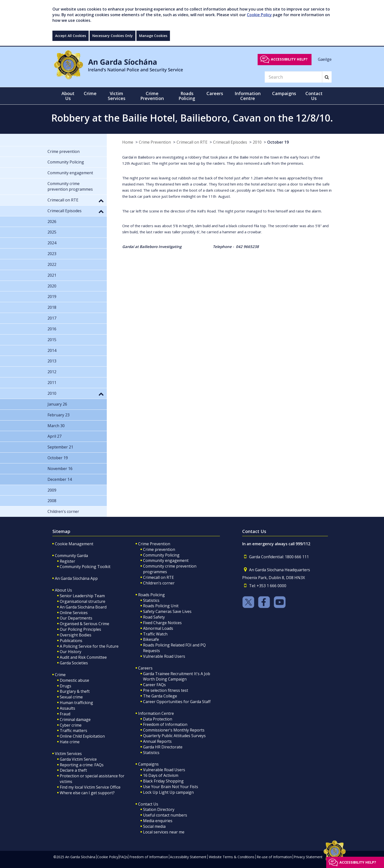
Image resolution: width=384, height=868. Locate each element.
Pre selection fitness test (166, 690)
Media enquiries (158, 821)
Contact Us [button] (314, 96)
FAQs (124, 857)
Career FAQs (154, 685)
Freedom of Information (165, 724)
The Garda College (160, 696)
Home (128, 142)
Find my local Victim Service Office (90, 787)
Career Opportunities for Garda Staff (177, 702)
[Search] (293, 77)
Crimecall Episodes (230, 142)
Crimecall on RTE (192, 142)
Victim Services (68, 754)
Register (67, 561)
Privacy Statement (308, 857)
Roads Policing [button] (187, 96)
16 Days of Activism (161, 775)
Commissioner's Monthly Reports (174, 730)
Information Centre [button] (248, 96)
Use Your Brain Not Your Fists (171, 787)
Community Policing (161, 555)
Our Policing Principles (80, 629)
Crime (60, 675)
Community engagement (166, 560)
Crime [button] (90, 93)
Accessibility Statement (188, 857)
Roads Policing (151, 595)
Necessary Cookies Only (113, 36)
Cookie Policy (259, 15)
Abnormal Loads (158, 628)
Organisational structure (83, 601)
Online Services (74, 613)
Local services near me (164, 832)
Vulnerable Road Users (164, 656)
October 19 (278, 142)
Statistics (151, 600)
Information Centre (156, 713)
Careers (145, 668)
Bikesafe (151, 639)
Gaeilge (325, 59)
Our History (71, 652)
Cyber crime (71, 725)
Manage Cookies (153, 36)
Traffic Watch (155, 634)
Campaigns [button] (284, 93)
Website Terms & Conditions (232, 857)
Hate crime (70, 742)
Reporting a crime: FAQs (82, 765)
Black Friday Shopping (163, 781)
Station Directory (159, 809)
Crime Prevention (155, 142)
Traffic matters (73, 731)
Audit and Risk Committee (83, 657)
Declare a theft (73, 770)
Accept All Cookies (71, 36)
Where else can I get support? (87, 793)
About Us (63, 590)
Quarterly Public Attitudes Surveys (174, 736)
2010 (257, 142)
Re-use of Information (274, 857)
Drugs (66, 686)
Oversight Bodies (76, 635)
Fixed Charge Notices (162, 623)
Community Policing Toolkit (85, 567)
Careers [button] (215, 93)
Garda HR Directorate (163, 747)
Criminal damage (75, 719)
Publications (71, 641)
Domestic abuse (74, 680)
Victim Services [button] (117, 96)
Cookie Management (74, 544)
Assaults (67, 708)
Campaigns (148, 764)
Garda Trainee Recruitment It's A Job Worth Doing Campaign (177, 676)
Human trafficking (76, 703)
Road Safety (154, 617)
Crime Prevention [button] (152, 96)
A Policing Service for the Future (89, 646)
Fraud (65, 714)
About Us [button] (68, 96)
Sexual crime (71, 697)
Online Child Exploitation (82, 736)
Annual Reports (157, 741)
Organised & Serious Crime (84, 624)
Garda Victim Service (78, 759)
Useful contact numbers (165, 815)
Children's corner (159, 583)
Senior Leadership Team (82, 596)
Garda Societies (74, 663)
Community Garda (71, 556)
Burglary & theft (75, 691)
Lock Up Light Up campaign (168, 792)
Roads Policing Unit (161, 606)
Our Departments (76, 618)
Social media (154, 826)
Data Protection (158, 719)
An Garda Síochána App (76, 578)
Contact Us (148, 804)
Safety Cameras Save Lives (167, 611)
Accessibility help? (289, 59)
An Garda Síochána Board (83, 607)
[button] (101, 200)
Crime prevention (159, 549)
